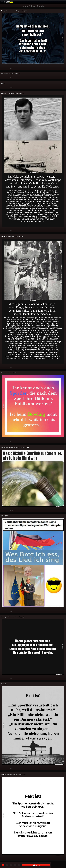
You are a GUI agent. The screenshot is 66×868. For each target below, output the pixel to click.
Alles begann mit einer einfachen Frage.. (13, 236)
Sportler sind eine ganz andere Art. (11, 74)
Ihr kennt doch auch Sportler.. (10, 373)
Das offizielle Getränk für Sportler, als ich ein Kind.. (16, 447)
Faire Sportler (5, 516)
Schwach (8, 68)
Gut (3, 68)
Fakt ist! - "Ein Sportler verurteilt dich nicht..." (14, 774)
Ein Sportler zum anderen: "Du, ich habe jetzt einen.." (16, 11)
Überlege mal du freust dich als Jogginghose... (14, 617)
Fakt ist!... (4, 684)
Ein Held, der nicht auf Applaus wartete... (13, 93)
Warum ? (4, 83)
